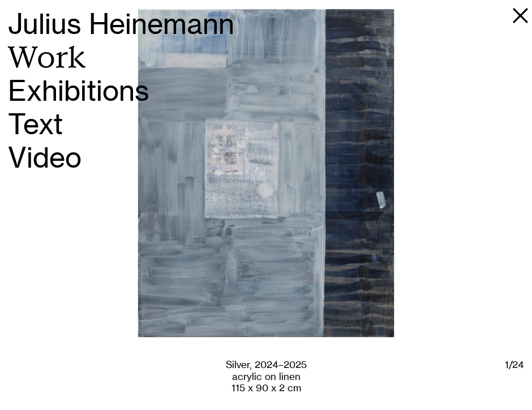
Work (47, 57)
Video (45, 158)
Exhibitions (79, 91)
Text (35, 124)
